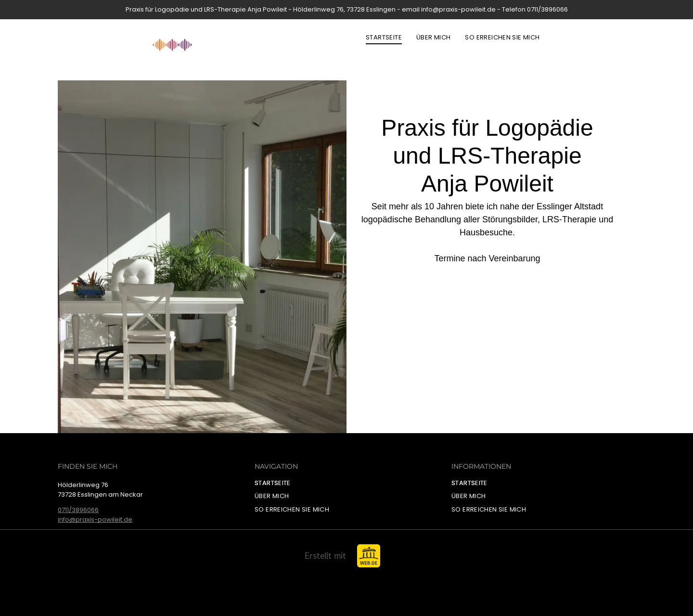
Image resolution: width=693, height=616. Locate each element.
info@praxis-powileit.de (95, 520)
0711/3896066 (78, 510)
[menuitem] (384, 37)
